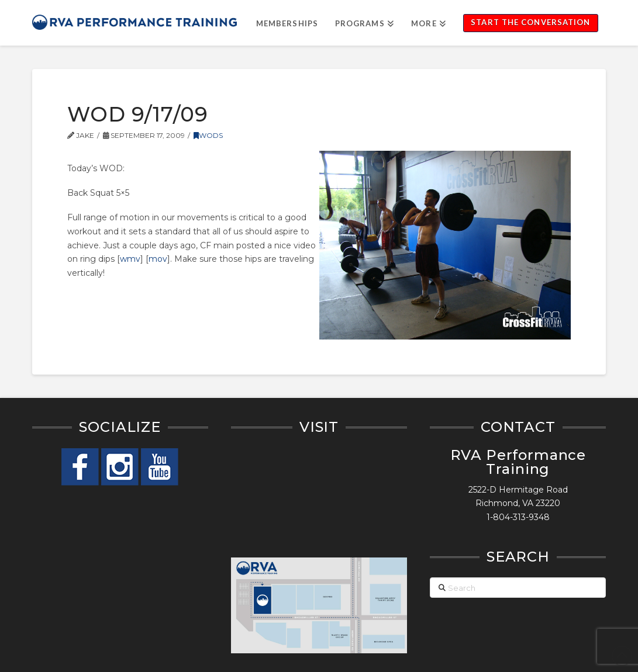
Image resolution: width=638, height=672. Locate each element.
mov (158, 259)
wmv (130, 259)
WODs (208, 135)
